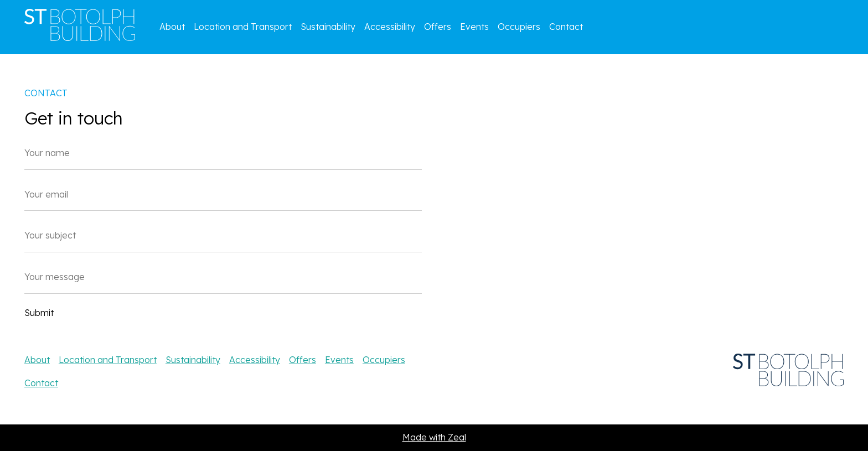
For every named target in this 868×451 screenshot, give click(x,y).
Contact (566, 27)
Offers (438, 27)
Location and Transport (243, 27)
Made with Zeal (434, 437)
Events (474, 27)
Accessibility (390, 27)
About (172, 27)
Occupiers (519, 27)
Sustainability (328, 27)
